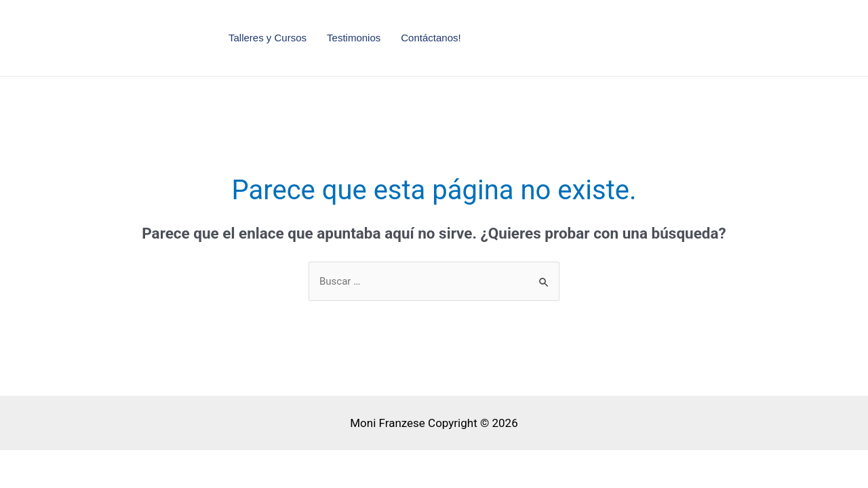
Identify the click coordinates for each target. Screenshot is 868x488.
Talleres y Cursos (268, 38)
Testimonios (354, 38)
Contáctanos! (431, 38)
